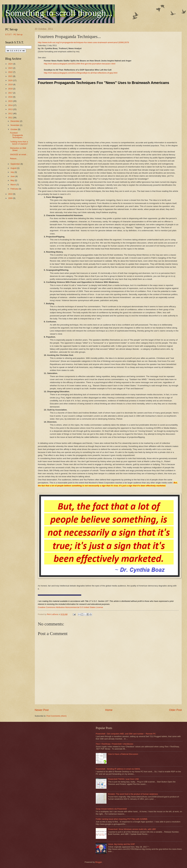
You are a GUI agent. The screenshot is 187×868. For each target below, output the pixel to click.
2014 (11, 105)
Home (109, 710)
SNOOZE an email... (19, 154)
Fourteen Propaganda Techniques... (17, 135)
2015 (11, 101)
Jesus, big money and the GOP (121, 844)
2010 (11, 194)
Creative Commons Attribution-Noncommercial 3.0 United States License (70, 607)
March (13, 185)
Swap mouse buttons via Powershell (111, 809)
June (13, 176)
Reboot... (14, 159)
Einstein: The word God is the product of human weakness (133, 794)
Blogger (99, 862)
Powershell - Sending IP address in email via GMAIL (118, 769)
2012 (11, 113)
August (14, 168)
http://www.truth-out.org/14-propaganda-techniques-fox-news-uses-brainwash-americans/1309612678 (83, 42)
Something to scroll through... (59, 13)
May (13, 180)
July (12, 172)
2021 (11, 76)
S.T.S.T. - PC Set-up (14, 34)
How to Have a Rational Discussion (123, 754)
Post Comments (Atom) (57, 716)
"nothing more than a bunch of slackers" (19, 143)
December (15, 121)
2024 (11, 64)
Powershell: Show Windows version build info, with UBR (132, 829)
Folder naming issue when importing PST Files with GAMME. (122, 819)
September (15, 164)
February (15, 189)
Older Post (175, 710)
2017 (11, 93)
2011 (11, 118)
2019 (11, 84)
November (15, 125)
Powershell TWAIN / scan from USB (123, 779)
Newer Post (42, 710)
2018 (11, 89)
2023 (11, 68)
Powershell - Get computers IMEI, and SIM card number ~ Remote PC (126, 734)
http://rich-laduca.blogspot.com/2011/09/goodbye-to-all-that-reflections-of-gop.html (81, 73)
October (14, 129)
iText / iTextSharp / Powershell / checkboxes (114, 744)
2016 (11, 97)
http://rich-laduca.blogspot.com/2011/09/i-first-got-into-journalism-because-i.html (80, 64)
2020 (11, 80)
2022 (11, 72)
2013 (11, 109)
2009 (11, 198)
